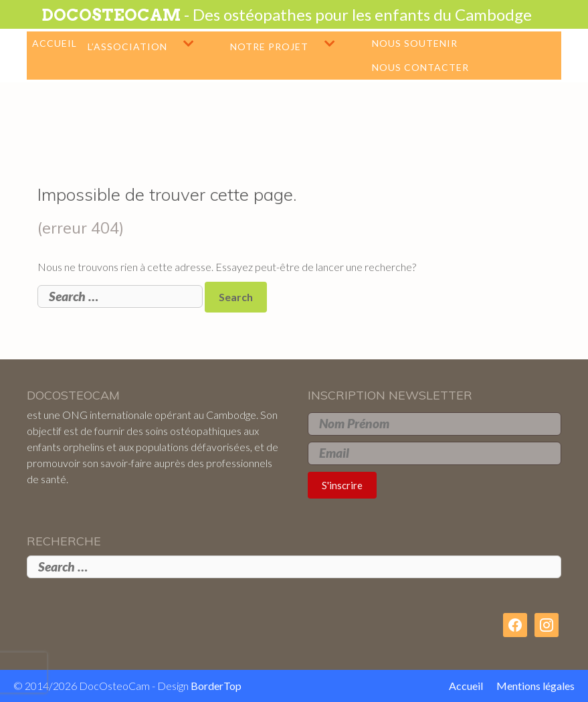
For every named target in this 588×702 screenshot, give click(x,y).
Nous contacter (420, 67)
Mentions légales (535, 686)
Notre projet (298, 43)
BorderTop (216, 686)
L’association (156, 43)
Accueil (55, 43)
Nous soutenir (415, 43)
